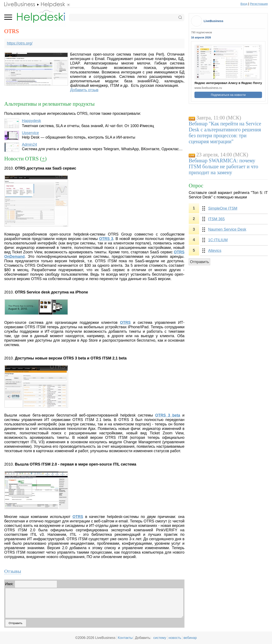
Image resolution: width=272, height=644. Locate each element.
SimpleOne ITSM (223, 208)
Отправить (199, 262)
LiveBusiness (213, 21)
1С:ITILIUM (218, 240)
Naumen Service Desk (227, 229)
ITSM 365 (217, 219)
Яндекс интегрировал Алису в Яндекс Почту (228, 83)
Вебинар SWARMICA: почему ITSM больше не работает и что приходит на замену (223, 166)
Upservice (30, 133)
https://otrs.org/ (20, 43)
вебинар (190, 638)
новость (175, 638)
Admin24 (29, 145)
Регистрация (259, 4)
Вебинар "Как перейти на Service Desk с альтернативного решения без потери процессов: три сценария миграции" (225, 133)
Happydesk (31, 121)
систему (160, 638)
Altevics (215, 251)
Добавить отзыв (84, 90)
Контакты (125, 638)
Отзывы (13, 571)
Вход (244, 4)
